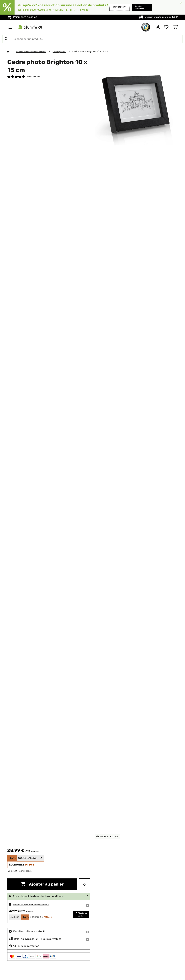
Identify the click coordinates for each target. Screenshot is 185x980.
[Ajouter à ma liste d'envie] (85, 884)
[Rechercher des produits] (92, 39)
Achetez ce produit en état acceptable (37, 905)
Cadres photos (68, 51)
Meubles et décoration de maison (35, 51)
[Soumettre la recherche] (6, 39)
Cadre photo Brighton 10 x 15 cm (100, 51)
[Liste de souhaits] (166, 27)
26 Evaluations (35, 77)
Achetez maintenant (134, 7)
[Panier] (175, 27)
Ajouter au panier (42, 884)
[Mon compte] (158, 27)
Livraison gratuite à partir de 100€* (156, 17)
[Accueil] (12, 51)
